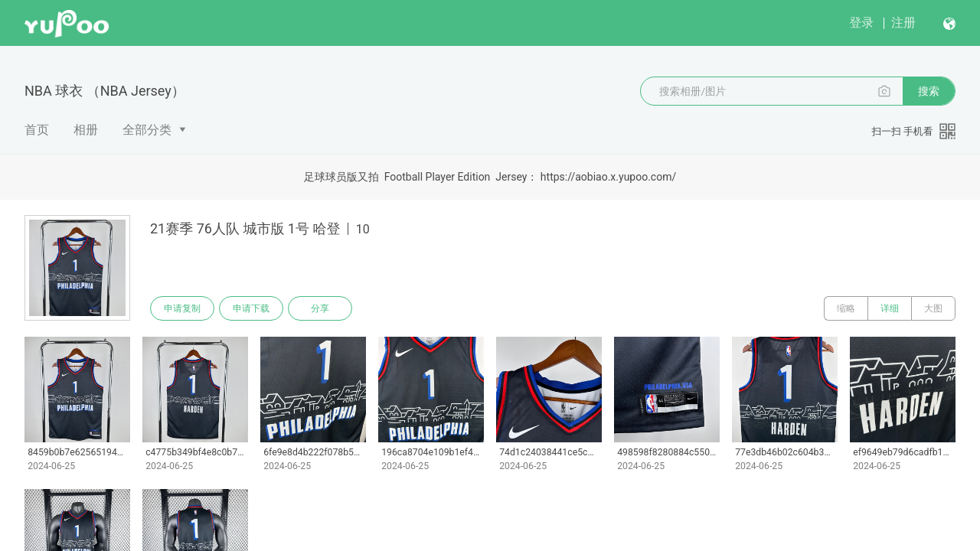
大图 (933, 308)
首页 (37, 130)
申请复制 (182, 308)
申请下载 (251, 308)
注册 (903, 23)
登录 (861, 23)
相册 (86, 130)
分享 (320, 308)
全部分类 (147, 130)
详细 (890, 308)
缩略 (846, 308)
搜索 (929, 91)
